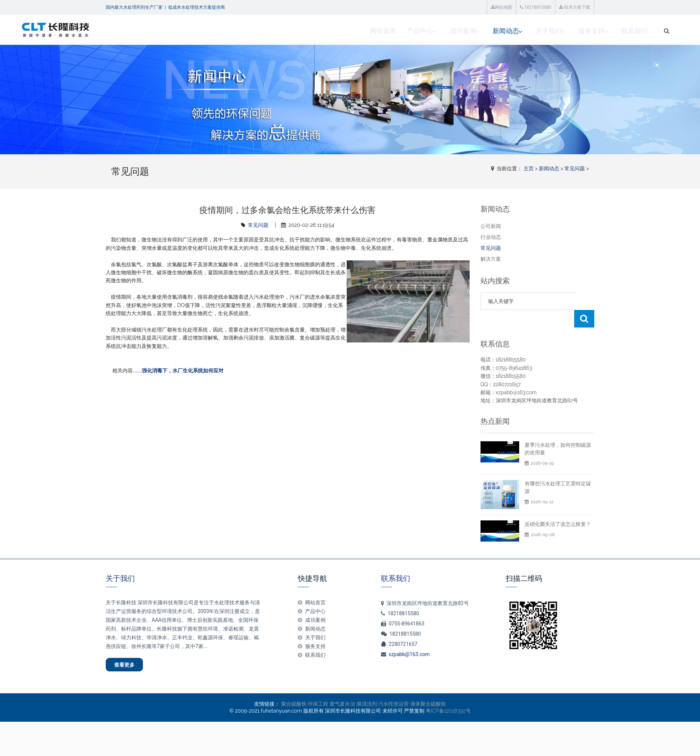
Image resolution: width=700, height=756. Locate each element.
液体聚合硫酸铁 (428, 690)
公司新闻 (491, 226)
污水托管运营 (393, 690)
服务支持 (506, 31)
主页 (529, 168)
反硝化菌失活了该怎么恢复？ (558, 507)
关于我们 (461, 31)
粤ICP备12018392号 (448, 697)
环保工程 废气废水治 (331, 690)
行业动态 (491, 237)
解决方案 (491, 259)
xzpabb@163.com (409, 637)
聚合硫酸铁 (294, 690)
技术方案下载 (575, 7)
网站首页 (291, 31)
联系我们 (550, 31)
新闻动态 (417, 31)
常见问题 (575, 168)
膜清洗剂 (367, 690)
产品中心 (328, 31)
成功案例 (372, 31)
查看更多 (130, 649)
